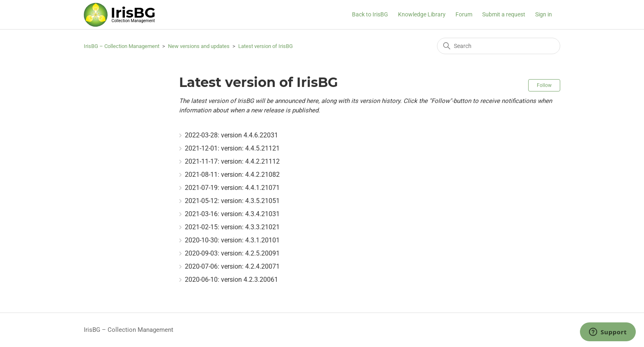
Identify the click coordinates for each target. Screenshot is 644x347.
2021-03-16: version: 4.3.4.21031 (232, 214)
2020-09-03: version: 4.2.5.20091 (232, 253)
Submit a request (504, 14)
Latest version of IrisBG (266, 46)
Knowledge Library (422, 14)
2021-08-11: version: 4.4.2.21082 (232, 175)
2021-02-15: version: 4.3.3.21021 (232, 227)
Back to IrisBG (370, 14)
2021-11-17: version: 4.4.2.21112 (232, 161)
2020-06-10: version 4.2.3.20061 (231, 280)
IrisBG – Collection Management (122, 46)
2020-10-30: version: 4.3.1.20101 (232, 240)
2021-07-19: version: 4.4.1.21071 (232, 188)
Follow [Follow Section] (544, 85)
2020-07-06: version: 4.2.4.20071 (232, 266)
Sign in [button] (544, 14)
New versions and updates (199, 46)
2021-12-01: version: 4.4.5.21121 (232, 148)
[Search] (499, 46)
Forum (464, 14)
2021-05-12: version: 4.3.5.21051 (232, 201)
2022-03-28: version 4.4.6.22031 (231, 135)
